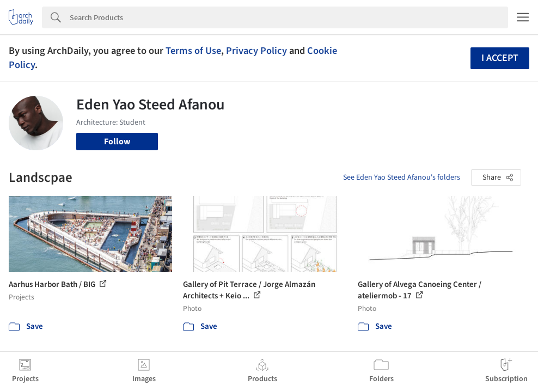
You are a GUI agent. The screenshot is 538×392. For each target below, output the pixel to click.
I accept (500, 58)
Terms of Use (193, 51)
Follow (117, 142)
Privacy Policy (256, 51)
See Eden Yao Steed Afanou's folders (402, 177)
